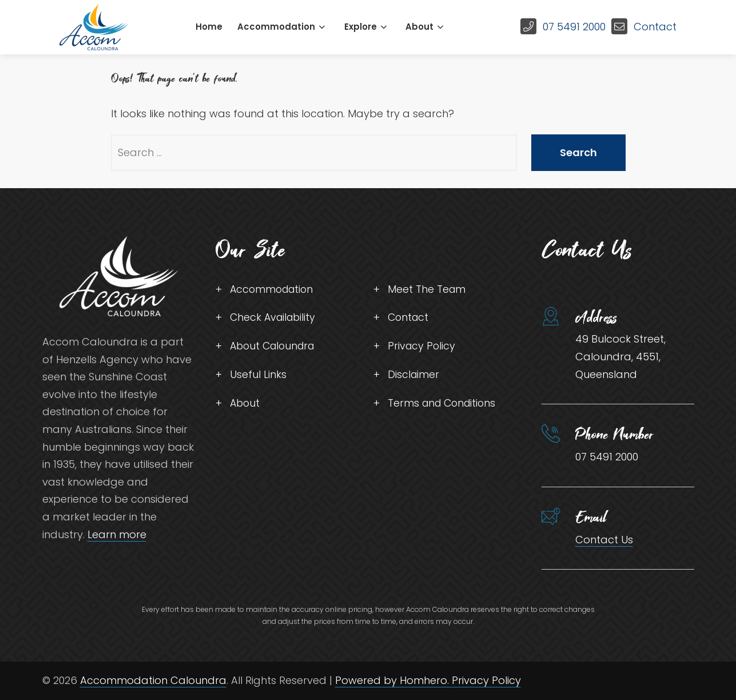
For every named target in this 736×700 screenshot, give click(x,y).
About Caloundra (275, 347)
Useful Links (258, 376)
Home (209, 27)
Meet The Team (427, 290)
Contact (655, 27)
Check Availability (274, 318)
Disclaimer (414, 376)
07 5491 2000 (574, 27)
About (419, 27)
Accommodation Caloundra (153, 680)
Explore (361, 27)
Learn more (117, 534)
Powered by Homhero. (393, 680)
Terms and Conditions (444, 405)
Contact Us (604, 540)
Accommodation (276, 27)
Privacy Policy (422, 347)
